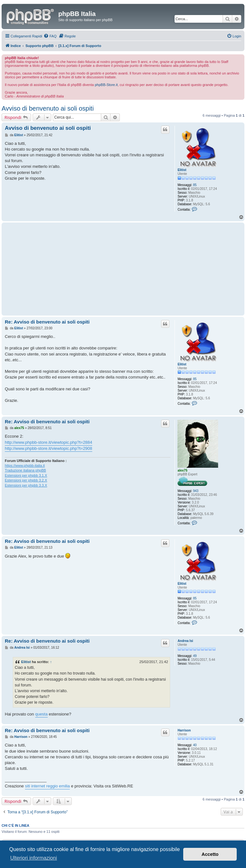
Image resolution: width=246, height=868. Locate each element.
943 (196, 491)
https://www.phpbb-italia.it (25, 465)
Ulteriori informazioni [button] (34, 858)
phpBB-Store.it (106, 85)
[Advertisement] (88, 269)
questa (41, 714)
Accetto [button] (210, 854)
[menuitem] (50, 36)
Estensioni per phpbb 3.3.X (26, 485)
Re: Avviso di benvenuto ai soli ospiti (47, 322)
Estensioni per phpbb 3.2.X (26, 480)
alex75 (182, 470)
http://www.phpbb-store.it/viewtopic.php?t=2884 (49, 442)
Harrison (184, 730)
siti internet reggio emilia (47, 786)
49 (195, 656)
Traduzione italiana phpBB (25, 470)
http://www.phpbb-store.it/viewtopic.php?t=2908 (49, 448)
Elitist (182, 170)
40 (195, 745)
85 (195, 185)
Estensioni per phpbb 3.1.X (26, 475)
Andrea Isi (185, 641)
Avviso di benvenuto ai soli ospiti (48, 108)
